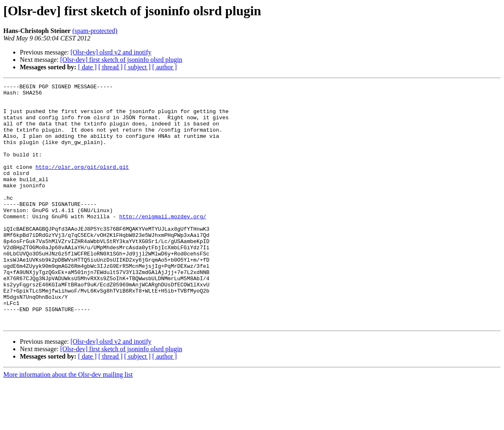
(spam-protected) (95, 31)
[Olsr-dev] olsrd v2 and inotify (111, 52)
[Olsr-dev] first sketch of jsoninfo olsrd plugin (121, 60)
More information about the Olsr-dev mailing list (68, 423)
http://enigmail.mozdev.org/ (163, 243)
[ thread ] (110, 67)
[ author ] (165, 67)
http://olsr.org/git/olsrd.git (82, 184)
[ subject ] (137, 67)
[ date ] (87, 67)
